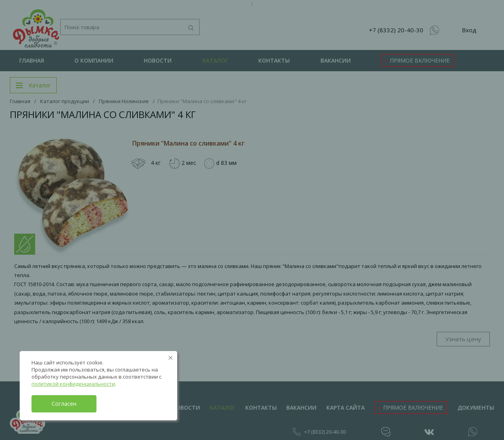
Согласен (64, 404)
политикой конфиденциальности (73, 384)
